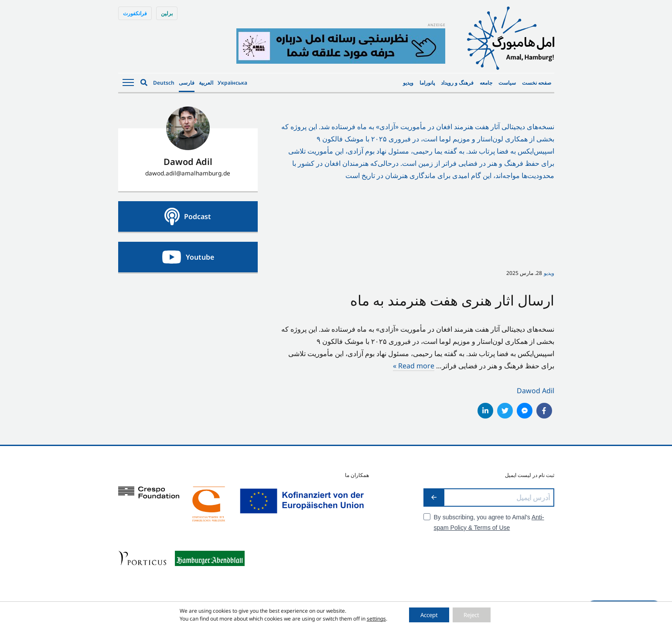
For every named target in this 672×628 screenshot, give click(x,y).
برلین (167, 13)
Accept (426, 614)
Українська (232, 83)
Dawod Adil (536, 391)
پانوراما (427, 83)
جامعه (486, 83)
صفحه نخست (537, 83)
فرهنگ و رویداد (457, 83)
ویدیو (408, 83)
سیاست (507, 83)
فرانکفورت (135, 13)
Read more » (414, 366)
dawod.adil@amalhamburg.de (188, 173)
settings (370, 618)
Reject (475, 614)
